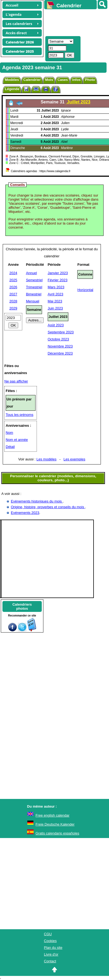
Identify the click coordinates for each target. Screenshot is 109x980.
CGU (48, 934)
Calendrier (32, 80)
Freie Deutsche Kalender (55, 824)
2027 (13, 294)
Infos (76, 80)
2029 (13, 308)
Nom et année (17, 440)
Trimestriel (34, 287)
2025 (13, 280)
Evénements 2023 (25, 513)
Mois (49, 80)
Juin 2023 (55, 308)
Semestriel (34, 280)
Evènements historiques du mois (37, 501)
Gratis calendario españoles (57, 833)
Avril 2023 (56, 294)
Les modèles (47, 459)
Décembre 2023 (60, 353)
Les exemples (74, 459)
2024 (13, 273)
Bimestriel (34, 294)
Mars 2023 (56, 287)
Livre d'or (51, 954)
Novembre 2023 (60, 346)
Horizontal (85, 290)
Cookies (50, 941)
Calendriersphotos (22, 606)
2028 (13, 301)
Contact (50, 961)
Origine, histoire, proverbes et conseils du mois (48, 507)
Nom (9, 433)
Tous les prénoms (20, 415)
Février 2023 (58, 280)
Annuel (31, 273)
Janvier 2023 (58, 273)
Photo (90, 80)
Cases (63, 80)
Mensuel (33, 301)
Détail (10, 447)
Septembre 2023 (61, 332)
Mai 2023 (55, 301)
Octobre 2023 (58, 339)
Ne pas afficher (16, 381)
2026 (13, 287)
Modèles (12, 80)
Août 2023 (56, 325)
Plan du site (53, 948)
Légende (12, 89)
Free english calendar (52, 815)
